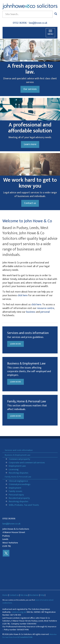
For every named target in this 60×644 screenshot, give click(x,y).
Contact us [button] (30, 203)
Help (42, 595)
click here (23, 295)
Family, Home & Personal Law (18, 477)
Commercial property (19, 459)
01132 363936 (20, 23)
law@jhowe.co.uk (38, 23)
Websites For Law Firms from (30, 636)
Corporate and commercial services (27, 463)
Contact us (14, 595)
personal (45, 312)
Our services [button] (30, 89)
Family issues (16, 491)
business (31, 312)
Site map (24, 595)
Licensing (14, 469)
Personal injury (16, 495)
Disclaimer (34, 595)
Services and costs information (19, 450)
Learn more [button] (30, 144)
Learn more (16, 344)
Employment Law (17, 466)
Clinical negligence (18, 481)
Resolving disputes (19, 473)
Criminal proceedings (20, 484)
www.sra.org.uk (19, 612)
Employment (15, 488)
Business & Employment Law (18, 455)
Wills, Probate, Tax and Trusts (24, 505)
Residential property (19, 498)
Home (5, 595)
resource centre (46, 308)
